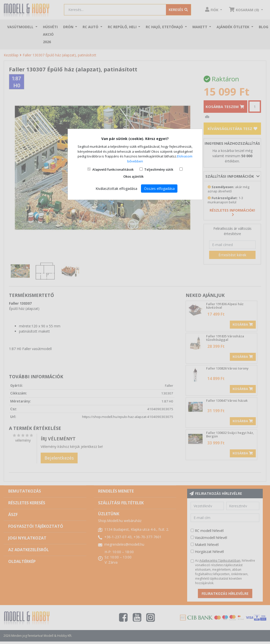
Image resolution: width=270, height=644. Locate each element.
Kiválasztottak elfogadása (116, 189)
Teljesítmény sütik (159, 169)
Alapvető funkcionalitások (113, 169)
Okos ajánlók (133, 176)
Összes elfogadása (159, 189)
